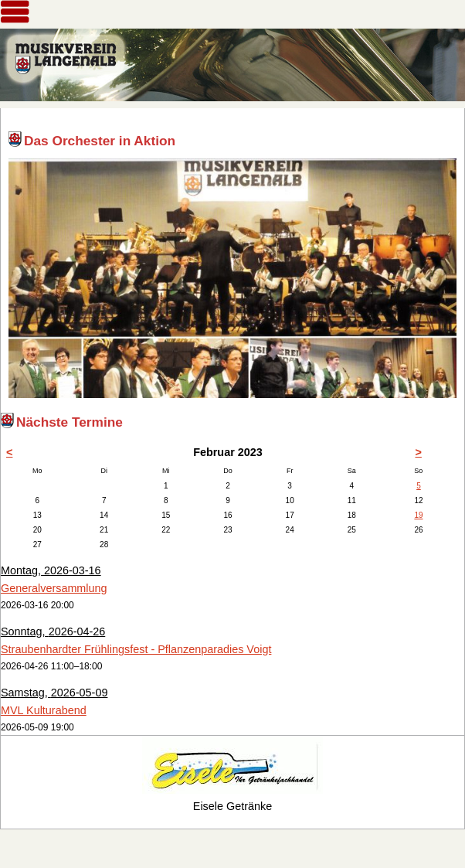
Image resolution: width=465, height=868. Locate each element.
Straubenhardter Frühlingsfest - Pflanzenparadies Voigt (136, 649)
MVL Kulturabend (44, 710)
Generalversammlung (54, 588)
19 (418, 515)
